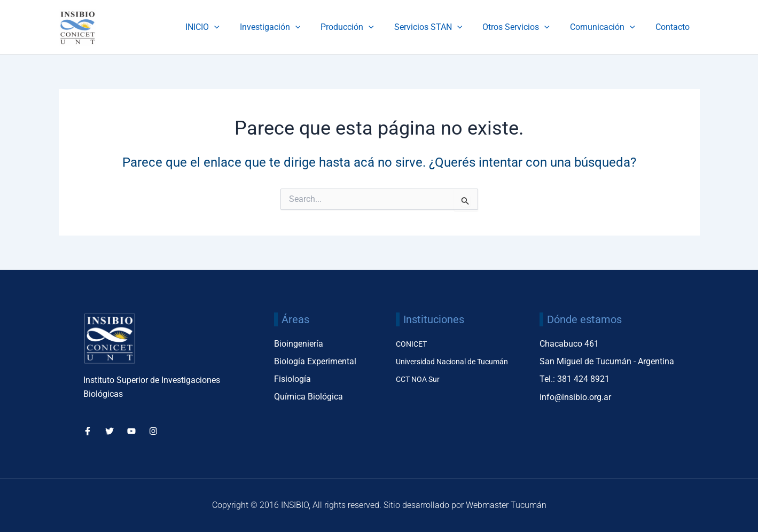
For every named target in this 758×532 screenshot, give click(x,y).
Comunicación (607, 27)
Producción (362, 27)
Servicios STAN (440, 27)
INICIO (223, 27)
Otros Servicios (524, 27)
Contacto (674, 27)
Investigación (288, 27)
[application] (235, 27)
